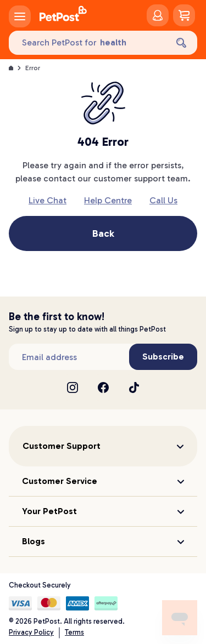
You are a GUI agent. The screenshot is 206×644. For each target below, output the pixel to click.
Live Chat (48, 200)
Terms (74, 632)
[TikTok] (134, 387)
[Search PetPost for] (88, 43)
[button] (103, 446)
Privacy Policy (31, 632)
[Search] (181, 43)
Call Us (163, 200)
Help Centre (108, 200)
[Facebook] (103, 387)
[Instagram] (73, 387)
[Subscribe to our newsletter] (69, 357)
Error (33, 68)
